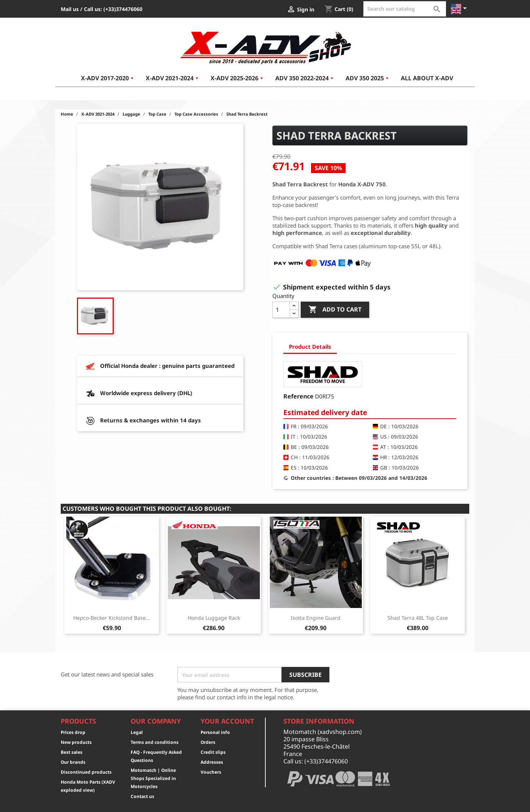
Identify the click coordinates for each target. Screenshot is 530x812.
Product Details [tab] (310, 347)
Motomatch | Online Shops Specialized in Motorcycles (153, 778)
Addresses (212, 762)
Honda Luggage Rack (214, 618)
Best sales (72, 752)
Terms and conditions (155, 742)
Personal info (215, 732)
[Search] (405, 9)
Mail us (70, 9)
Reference (298, 396)
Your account (227, 721)
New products (76, 742)
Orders (208, 742)
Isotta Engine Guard (316, 618)
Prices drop (73, 732)
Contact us (142, 796)
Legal (137, 732)
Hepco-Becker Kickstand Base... (112, 618)
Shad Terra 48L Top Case (418, 618)
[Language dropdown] (460, 9)
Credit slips (213, 752)
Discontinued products (86, 772)
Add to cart (335, 310)
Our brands (73, 762)
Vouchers (211, 772)
